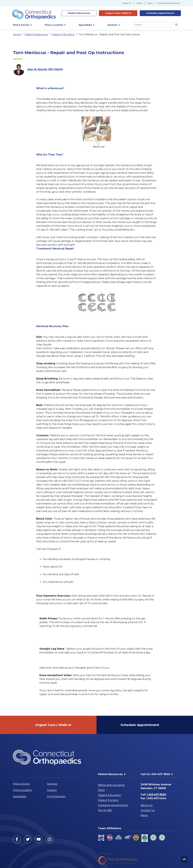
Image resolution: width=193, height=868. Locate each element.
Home (17, 34)
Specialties (20, 796)
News (150, 3)
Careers (139, 3)
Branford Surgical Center (169, 3)
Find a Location (22, 790)
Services (52, 784)
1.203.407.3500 (156, 795)
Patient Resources (36, 34)
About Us (127, 3)
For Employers (56, 796)
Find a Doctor (21, 784)
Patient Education (63, 34)
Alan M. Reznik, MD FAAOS (45, 69)
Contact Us (148, 810)
